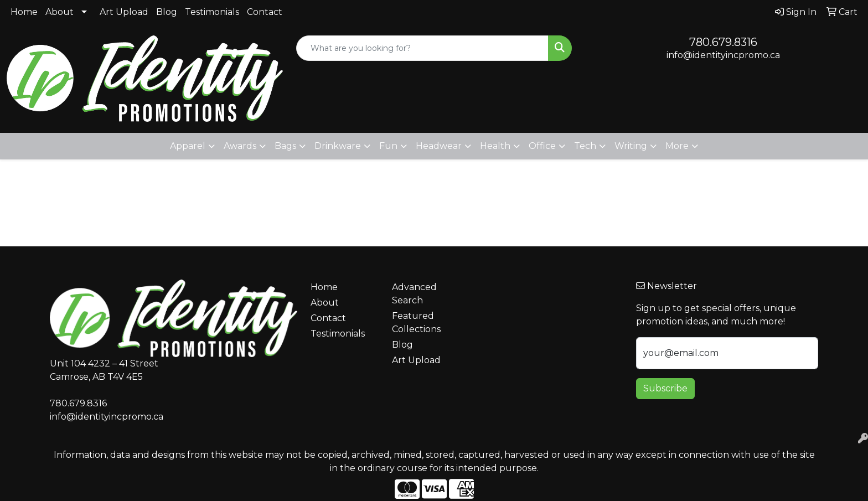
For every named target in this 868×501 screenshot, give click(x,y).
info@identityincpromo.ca (723, 55)
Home (24, 12)
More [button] (677, 146)
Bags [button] (285, 146)
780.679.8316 (723, 42)
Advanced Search (414, 294)
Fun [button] (388, 146)
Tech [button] (585, 146)
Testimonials (212, 12)
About (60, 12)
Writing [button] (631, 146)
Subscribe (665, 388)
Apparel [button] (188, 146)
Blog (167, 12)
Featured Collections (416, 322)
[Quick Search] (423, 48)
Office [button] (542, 146)
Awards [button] (240, 146)
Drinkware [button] (338, 146)
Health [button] (495, 146)
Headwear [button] (439, 146)
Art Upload (124, 12)
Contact (265, 12)
